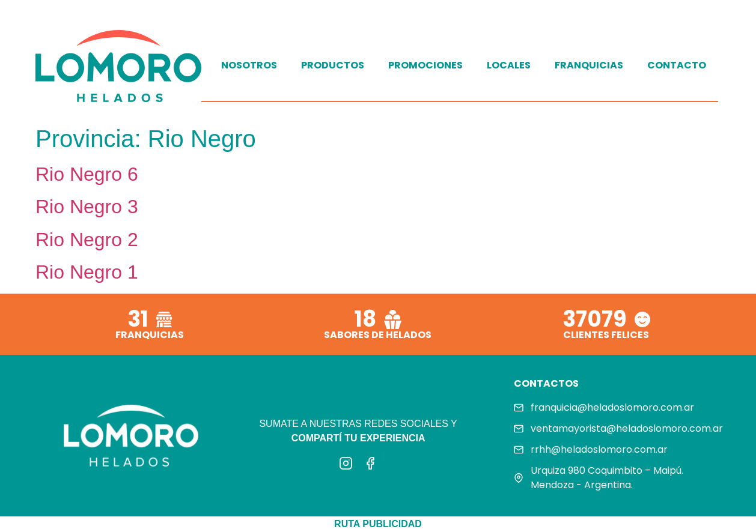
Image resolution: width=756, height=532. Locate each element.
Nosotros (249, 65)
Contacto (677, 65)
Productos (333, 65)
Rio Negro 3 (87, 207)
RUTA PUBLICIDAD (378, 524)
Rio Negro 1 (87, 272)
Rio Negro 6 (87, 174)
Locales (509, 65)
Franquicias (589, 65)
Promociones (425, 65)
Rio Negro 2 (87, 240)
